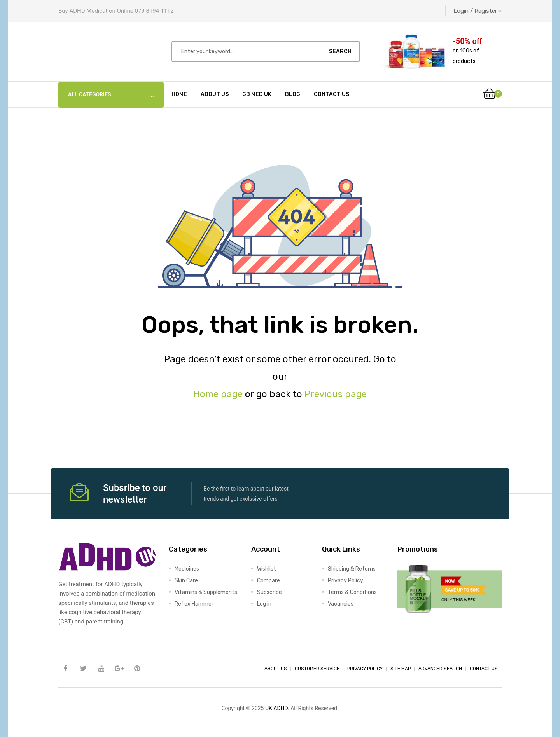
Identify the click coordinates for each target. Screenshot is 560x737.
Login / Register (478, 11)
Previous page (336, 394)
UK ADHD (276, 708)
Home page (218, 394)
